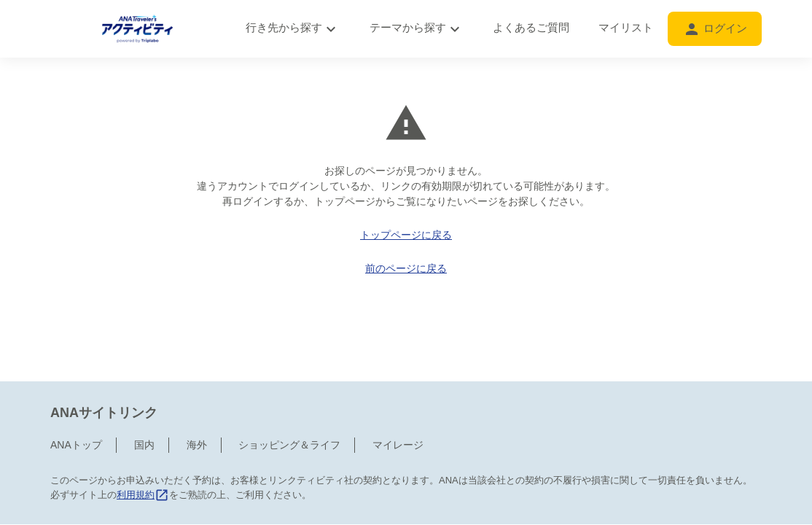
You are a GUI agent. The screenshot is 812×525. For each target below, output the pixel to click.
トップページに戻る (406, 235)
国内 (144, 384)
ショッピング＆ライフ (289, 384)
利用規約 (143, 433)
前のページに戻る (406, 268)
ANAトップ (76, 384)
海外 (197, 384)
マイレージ (398, 384)
